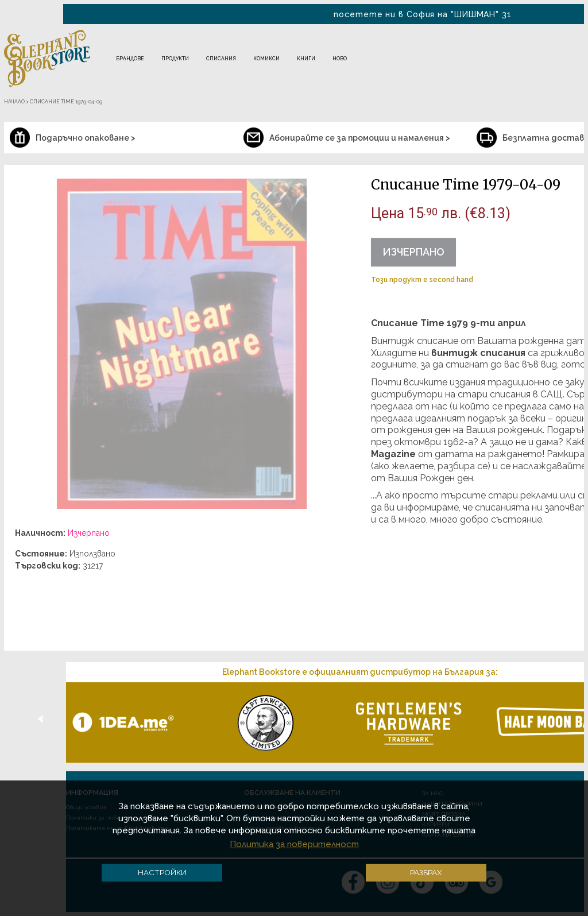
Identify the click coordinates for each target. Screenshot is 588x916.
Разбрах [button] (426, 872)
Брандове (130, 59)
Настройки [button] (162, 872)
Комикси (266, 59)
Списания (221, 59)
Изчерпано (413, 252)
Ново (340, 59)
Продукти (175, 59)
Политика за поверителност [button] (294, 844)
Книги (306, 59)
